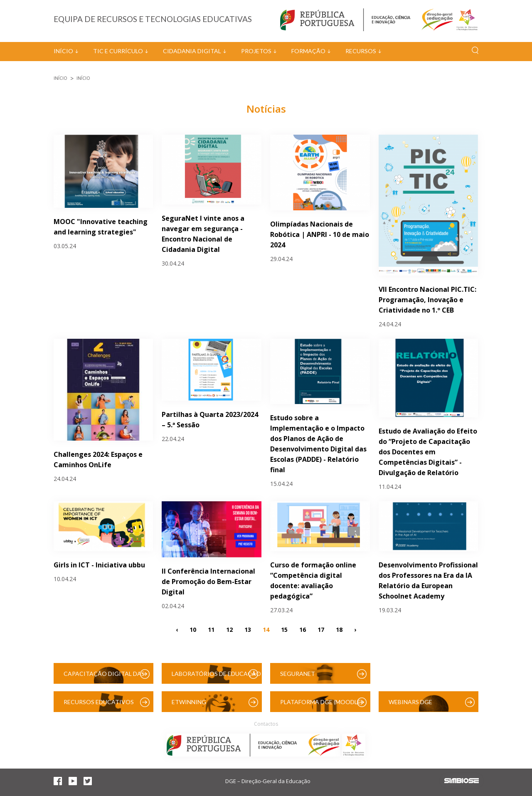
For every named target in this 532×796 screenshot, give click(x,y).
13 (248, 629)
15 (284, 629)
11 (211, 629)
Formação (308, 51)
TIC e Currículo (118, 51)
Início (63, 51)
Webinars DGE (410, 702)
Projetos (256, 51)
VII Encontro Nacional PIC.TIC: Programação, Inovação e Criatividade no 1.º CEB (427, 300)
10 (193, 629)
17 (321, 629)
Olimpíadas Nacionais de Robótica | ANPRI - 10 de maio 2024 (320, 234)
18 (339, 629)
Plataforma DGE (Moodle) (321, 702)
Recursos (361, 51)
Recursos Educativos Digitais (99, 705)
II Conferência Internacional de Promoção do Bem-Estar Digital (208, 582)
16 (303, 629)
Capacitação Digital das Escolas (104, 677)
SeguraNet (298, 674)
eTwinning (189, 702)
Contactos (266, 724)
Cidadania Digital (192, 51)
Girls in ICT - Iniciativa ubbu (99, 565)
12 (229, 629)
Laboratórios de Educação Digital (216, 677)
